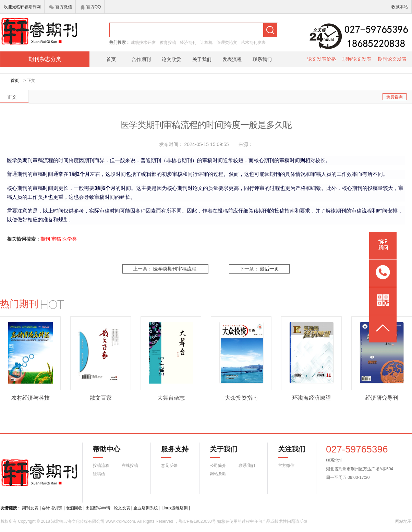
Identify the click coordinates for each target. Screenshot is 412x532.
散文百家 (101, 398)
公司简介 (218, 465)
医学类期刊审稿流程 (175, 269)
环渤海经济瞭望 (312, 398)
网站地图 (403, 521)
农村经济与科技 (31, 398)
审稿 (56, 239)
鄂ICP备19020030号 (197, 521)
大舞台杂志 (171, 398)
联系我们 (262, 59)
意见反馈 (169, 465)
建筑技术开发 (143, 43)
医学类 (70, 239)
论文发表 (122, 508)
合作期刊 (141, 59)
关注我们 (288, 452)
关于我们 (202, 59)
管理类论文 (227, 43)
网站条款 (218, 474)
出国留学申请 (98, 508)
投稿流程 (101, 465)
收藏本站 (400, 7)
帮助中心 (107, 452)
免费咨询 (395, 97)
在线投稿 (130, 465)
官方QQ (91, 7)
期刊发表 (30, 508)
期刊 (45, 239)
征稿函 (99, 474)
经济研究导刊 (382, 398)
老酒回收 (74, 508)
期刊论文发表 (392, 59)
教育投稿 (168, 43)
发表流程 (232, 59)
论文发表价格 (322, 59)
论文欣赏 (171, 59)
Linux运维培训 (175, 508)
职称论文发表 (357, 59)
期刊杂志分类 (45, 59)
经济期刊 (188, 43)
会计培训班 (52, 508)
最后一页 (269, 269)
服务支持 (171, 452)
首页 (111, 59)
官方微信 (60, 7)
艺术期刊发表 (253, 43)
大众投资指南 (241, 398)
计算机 (206, 43)
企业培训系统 (146, 508)
